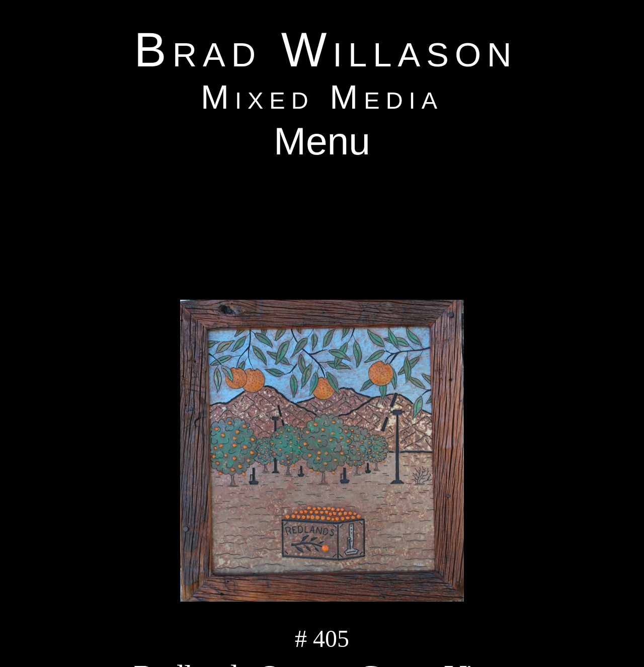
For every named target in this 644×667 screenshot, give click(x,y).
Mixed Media (322, 97)
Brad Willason (326, 50)
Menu (322, 141)
